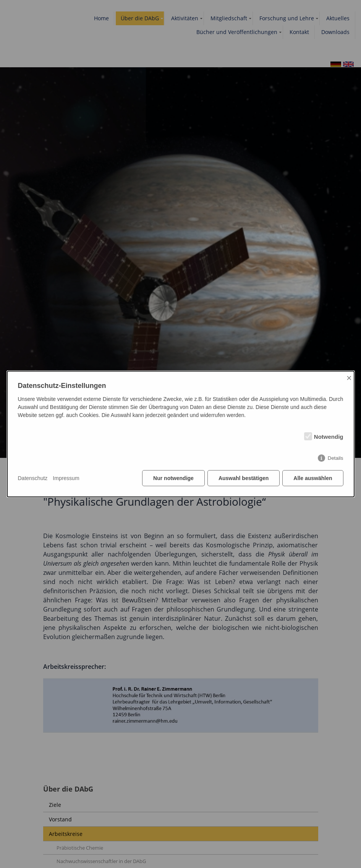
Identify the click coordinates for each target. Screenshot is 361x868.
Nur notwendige (173, 478)
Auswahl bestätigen (244, 478)
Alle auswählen (313, 478)
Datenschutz (33, 478)
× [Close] (349, 378)
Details (336, 458)
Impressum (66, 478)
